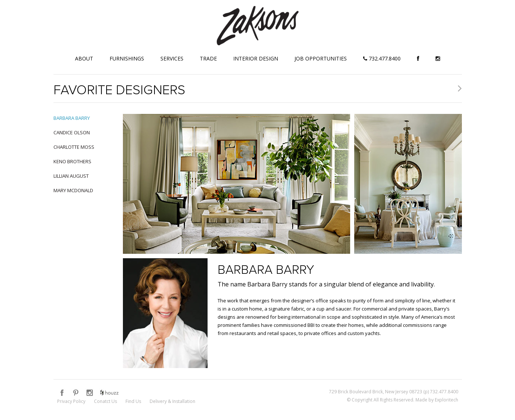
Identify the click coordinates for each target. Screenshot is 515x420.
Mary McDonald (73, 190)
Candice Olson (72, 132)
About (84, 58)
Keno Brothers (72, 161)
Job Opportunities (321, 58)
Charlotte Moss (74, 147)
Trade (208, 58)
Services (172, 58)
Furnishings (127, 58)
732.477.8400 (382, 58)
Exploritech (446, 400)
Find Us (133, 401)
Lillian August (71, 176)
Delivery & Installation (172, 401)
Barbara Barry (72, 118)
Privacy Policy (71, 401)
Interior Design (256, 58)
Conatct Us (105, 401)
